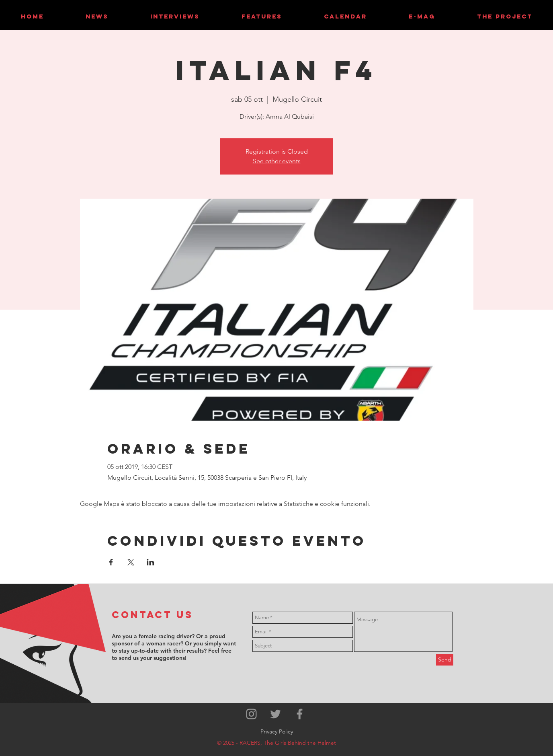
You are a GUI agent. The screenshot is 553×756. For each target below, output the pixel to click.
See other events (277, 161)
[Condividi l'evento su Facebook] (111, 562)
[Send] (445, 660)
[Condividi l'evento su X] (131, 562)
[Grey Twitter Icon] (275, 714)
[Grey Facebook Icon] (300, 714)
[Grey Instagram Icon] (251, 714)
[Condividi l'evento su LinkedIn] (151, 562)
